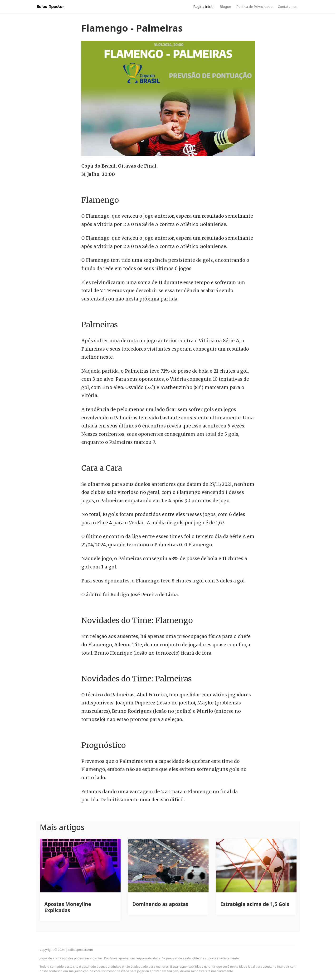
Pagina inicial (204, 7)
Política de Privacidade (254, 7)
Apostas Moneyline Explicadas (68, 907)
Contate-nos (287, 7)
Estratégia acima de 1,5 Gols (255, 904)
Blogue (225, 7)
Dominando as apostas (160, 904)
